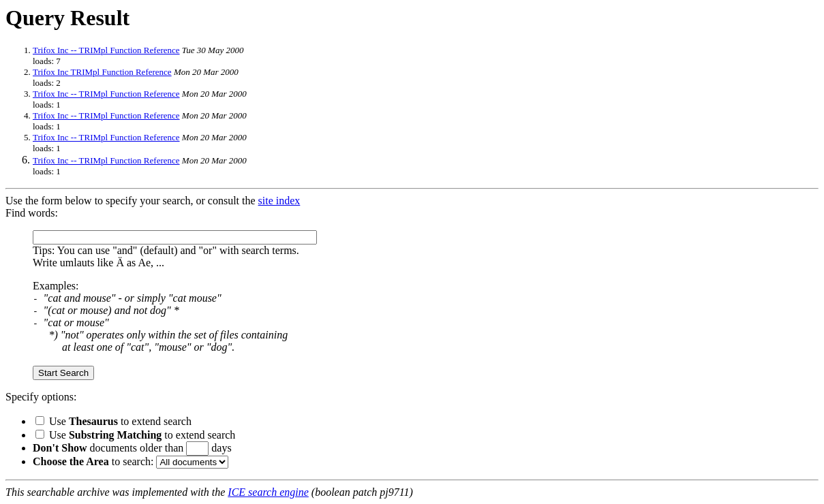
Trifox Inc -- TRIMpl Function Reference (106, 50)
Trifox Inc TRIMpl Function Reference (102, 72)
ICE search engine (268, 492)
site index (279, 201)
